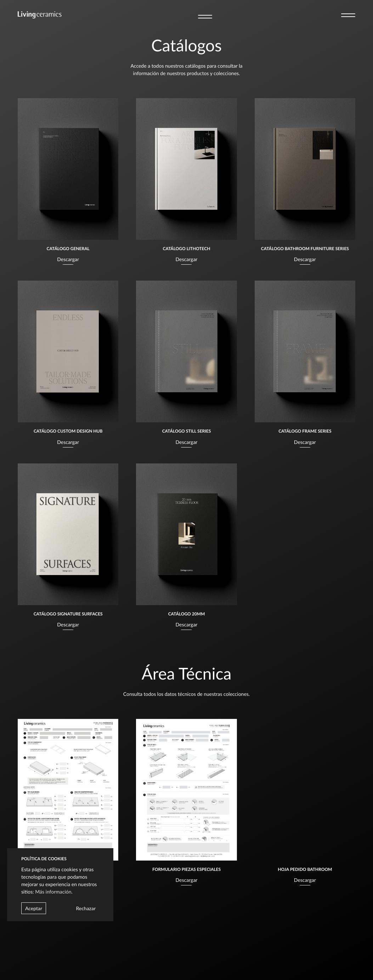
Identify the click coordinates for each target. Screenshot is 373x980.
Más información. (54, 892)
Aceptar (34, 908)
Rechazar (86, 908)
